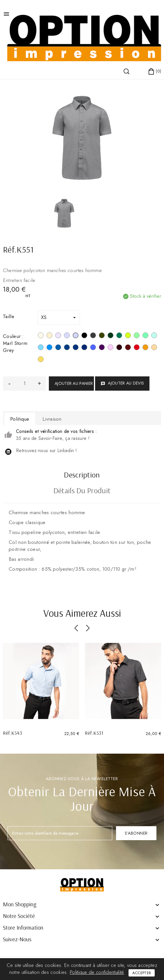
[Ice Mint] (154, 336)
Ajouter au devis (122, 383)
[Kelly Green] (119, 336)
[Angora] (154, 348)
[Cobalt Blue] (93, 348)
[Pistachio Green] (137, 336)
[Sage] (145, 336)
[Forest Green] (110, 336)
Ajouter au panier (74, 383)
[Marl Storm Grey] (76, 336)
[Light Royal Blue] (58, 348)
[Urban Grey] (67, 336)
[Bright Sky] (41, 348)
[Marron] (119, 348)
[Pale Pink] (110, 348)
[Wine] (128, 348)
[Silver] (58, 336)
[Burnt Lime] (128, 336)
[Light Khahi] (102, 336)
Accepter (142, 973)
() (14, 66)
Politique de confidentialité (97, 972)
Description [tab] (82, 475)
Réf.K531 (94, 733)
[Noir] (84, 336)
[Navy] (84, 348)
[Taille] (59, 318)
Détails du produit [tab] (82, 491)
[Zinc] (93, 336)
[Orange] (145, 348)
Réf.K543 (13, 733)
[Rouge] (137, 348)
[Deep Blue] (67, 348)
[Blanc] (41, 336)
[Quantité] (24, 384)
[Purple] (102, 348)
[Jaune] (41, 360)
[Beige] (49, 336)
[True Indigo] (76, 348)
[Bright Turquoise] (49, 348)
